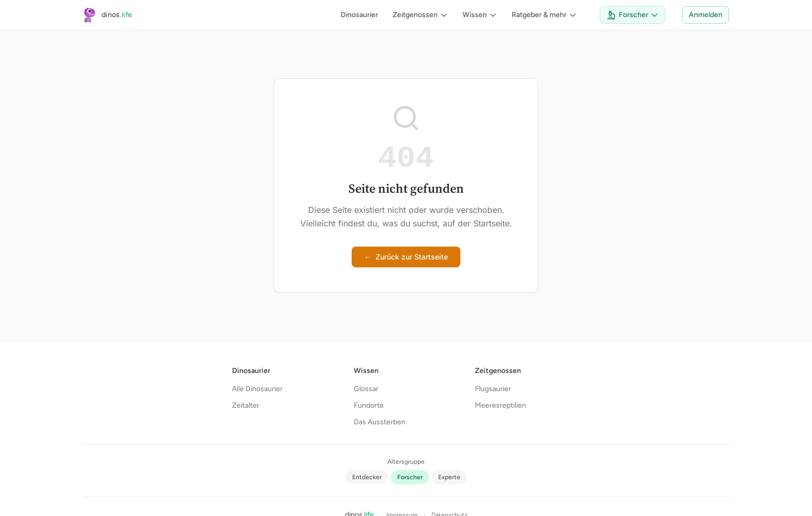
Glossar (366, 389)
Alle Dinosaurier (257, 389)
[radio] (367, 477)
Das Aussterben (380, 422)
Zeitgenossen (420, 15)
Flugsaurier (493, 389)
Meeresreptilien (501, 405)
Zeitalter (246, 405)
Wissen (480, 15)
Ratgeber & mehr (544, 15)
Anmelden (706, 15)
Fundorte (369, 405)
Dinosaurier (359, 15)
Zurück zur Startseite (406, 257)
